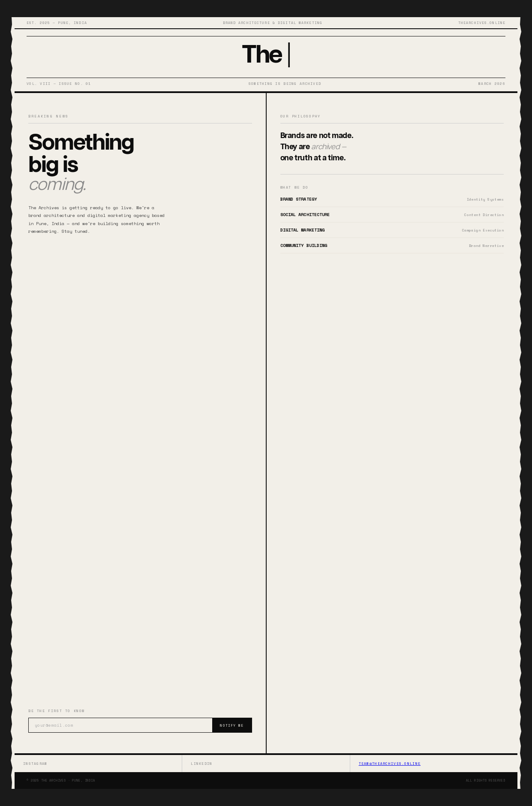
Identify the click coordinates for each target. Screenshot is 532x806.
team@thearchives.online (390, 764)
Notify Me (232, 725)
